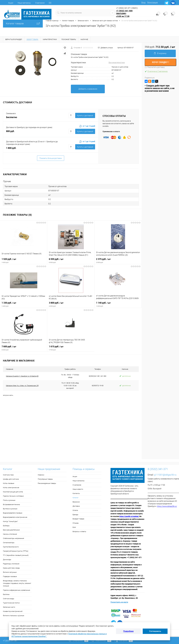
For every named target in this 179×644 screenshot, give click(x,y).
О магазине (40, 3)
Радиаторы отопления (11, 564)
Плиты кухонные (9, 500)
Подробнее (128, 631)
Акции (11, 3)
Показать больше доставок (51, 158)
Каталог (76, 498)
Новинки (41, 475)
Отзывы (76, 523)
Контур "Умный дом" (10, 521)
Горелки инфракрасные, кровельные (17, 590)
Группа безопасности (11, 547)
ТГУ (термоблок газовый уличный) (16, 555)
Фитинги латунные (10, 572)
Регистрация (153, 2)
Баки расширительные (11, 530)
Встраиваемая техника (11, 504)
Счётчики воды (9, 599)
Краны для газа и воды (11, 568)
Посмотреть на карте (119, 602)
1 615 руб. (71, 348)
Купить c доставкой (85, 116)
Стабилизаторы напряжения (13, 538)
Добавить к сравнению (88, 89)
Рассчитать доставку (155, 67)
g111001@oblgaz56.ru (165, 475)
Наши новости (78, 489)
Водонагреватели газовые (13, 513)
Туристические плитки (11, 603)
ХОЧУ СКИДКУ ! (160, 62)
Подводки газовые (10, 576)
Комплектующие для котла (13, 492)
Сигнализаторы (9, 543)
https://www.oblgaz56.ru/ (167, 506)
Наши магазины (24, 3)
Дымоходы (7, 560)
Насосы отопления (10, 534)
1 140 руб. (118, 304)
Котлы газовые (9, 483)
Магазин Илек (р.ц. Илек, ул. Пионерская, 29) (22, 386)
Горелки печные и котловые (13, 496)
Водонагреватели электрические (15, 517)
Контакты (76, 493)
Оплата (75, 510)
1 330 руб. (24, 304)
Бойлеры (6, 526)
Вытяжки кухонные (10, 509)
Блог (74, 527)
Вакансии (76, 502)
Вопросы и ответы (79, 531)
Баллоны (6, 594)
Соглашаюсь (155, 631)
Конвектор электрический (13, 611)
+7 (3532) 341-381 (10, 641)
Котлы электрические (11, 488)
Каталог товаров (23, 23)
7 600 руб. (24, 348)
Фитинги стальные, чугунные (14, 616)
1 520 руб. (24, 261)
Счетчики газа (8, 475)
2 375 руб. (118, 261)
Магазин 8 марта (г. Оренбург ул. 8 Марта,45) (22, 376)
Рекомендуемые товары (47, 483)
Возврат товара (78, 519)
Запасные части (9, 607)
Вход (143, 2)
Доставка (76, 506)
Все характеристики (117, 63)
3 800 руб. (71, 304)
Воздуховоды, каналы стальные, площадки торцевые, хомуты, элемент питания (17, 583)
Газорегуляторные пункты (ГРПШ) (16, 551)
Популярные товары (45, 479)
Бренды (75, 515)
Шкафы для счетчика (11, 479)
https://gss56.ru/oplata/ (129, 516)
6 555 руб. (71, 261)
